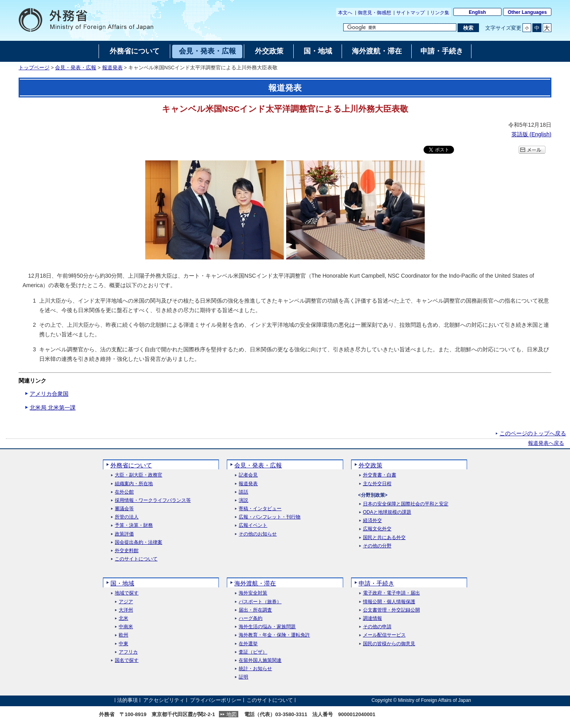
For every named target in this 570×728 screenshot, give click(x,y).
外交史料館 (127, 551)
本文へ (345, 13)
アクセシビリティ (164, 700)
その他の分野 (377, 546)
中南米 (126, 627)
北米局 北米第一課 (53, 408)
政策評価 (124, 534)
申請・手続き (376, 583)
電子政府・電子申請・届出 (391, 593)
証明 (243, 677)
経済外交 (372, 521)
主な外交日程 (377, 484)
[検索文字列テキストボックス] (400, 27)
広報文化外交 (377, 529)
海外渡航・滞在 (255, 583)
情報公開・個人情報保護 (389, 602)
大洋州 (126, 610)
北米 (123, 618)
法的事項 (127, 700)
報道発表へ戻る (546, 443)
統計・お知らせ (255, 669)
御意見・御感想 (374, 13)
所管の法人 (127, 517)
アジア (126, 602)
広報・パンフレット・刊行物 (270, 517)
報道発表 (112, 68)
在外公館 (124, 492)
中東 (123, 644)
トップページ (34, 68)
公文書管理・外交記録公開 (391, 610)
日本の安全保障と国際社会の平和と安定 (406, 504)
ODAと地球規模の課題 (387, 512)
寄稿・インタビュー (260, 509)
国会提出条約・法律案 (139, 542)
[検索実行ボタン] (468, 28)
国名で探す (127, 660)
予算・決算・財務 (134, 525)
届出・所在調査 (255, 610)
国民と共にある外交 (384, 538)
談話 (243, 492)
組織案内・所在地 (134, 484)
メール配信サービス (384, 635)
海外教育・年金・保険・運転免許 (274, 635)
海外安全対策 (253, 593)
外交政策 (370, 465)
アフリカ (128, 652)
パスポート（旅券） (260, 602)
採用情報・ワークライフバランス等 (153, 500)
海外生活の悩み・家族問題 (267, 627)
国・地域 (122, 583)
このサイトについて (136, 559)
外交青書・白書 (380, 475)
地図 (232, 714)
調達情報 (372, 618)
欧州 (123, 635)
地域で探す (127, 593)
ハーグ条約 (251, 618)
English (477, 12)
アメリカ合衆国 (49, 394)
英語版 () (531, 134)
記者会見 (248, 475)
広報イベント (253, 525)
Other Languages (527, 12)
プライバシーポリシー (216, 700)
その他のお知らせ (258, 534)
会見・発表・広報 (76, 68)
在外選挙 (248, 644)
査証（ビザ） (253, 652)
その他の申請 (377, 627)
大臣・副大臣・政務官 (139, 475)
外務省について (131, 465)
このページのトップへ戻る (533, 433)
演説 (243, 500)
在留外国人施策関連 (260, 660)
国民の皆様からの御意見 (389, 644)
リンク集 (440, 13)
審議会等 (124, 509)
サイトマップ (410, 13)
